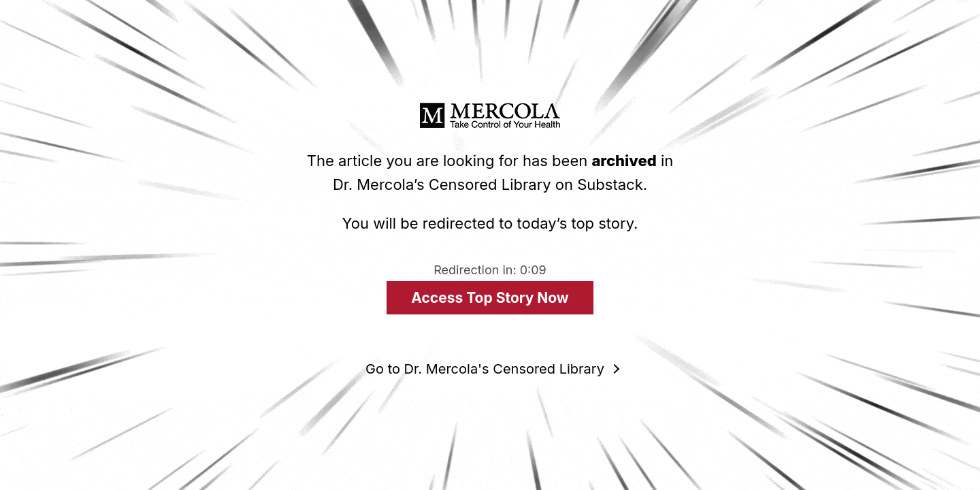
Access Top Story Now (490, 298)
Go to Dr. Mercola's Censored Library (485, 369)
